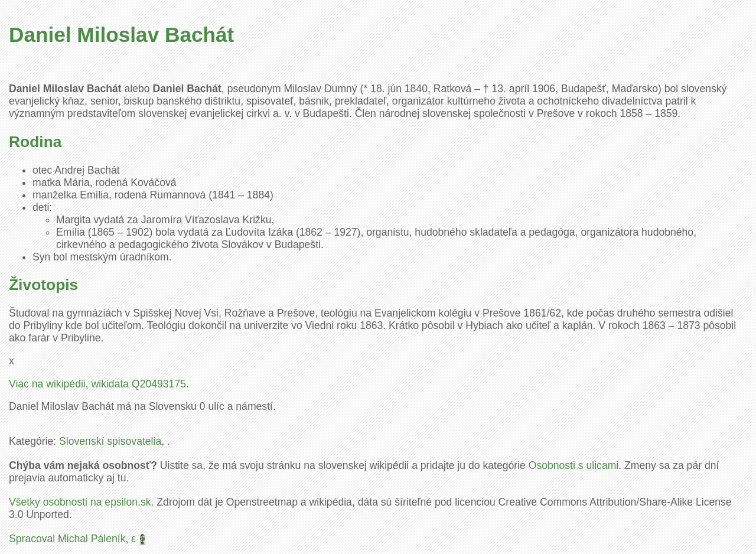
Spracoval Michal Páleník (67, 539)
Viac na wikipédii (47, 384)
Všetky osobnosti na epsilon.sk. (81, 502)
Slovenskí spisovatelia (110, 441)
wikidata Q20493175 (139, 384)
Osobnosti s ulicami (574, 465)
